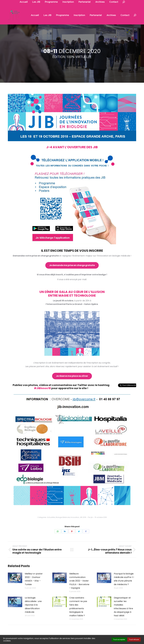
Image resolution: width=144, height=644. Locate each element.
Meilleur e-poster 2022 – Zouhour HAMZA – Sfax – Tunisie (34, 579)
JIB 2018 (83, 517)
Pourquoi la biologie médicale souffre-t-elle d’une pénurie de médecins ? (124, 579)
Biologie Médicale (63, 517)
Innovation (75, 517)
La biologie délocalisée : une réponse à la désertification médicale (33, 605)
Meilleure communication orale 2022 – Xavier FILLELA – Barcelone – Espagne (79, 581)
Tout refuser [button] (134, 639)
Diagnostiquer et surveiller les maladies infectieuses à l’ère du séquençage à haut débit (123, 607)
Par (90, 517)
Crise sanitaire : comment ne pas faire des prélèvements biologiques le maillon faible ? (78, 607)
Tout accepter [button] (119, 639)
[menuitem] (35, 15)
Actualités (51, 517)
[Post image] (15, 578)
